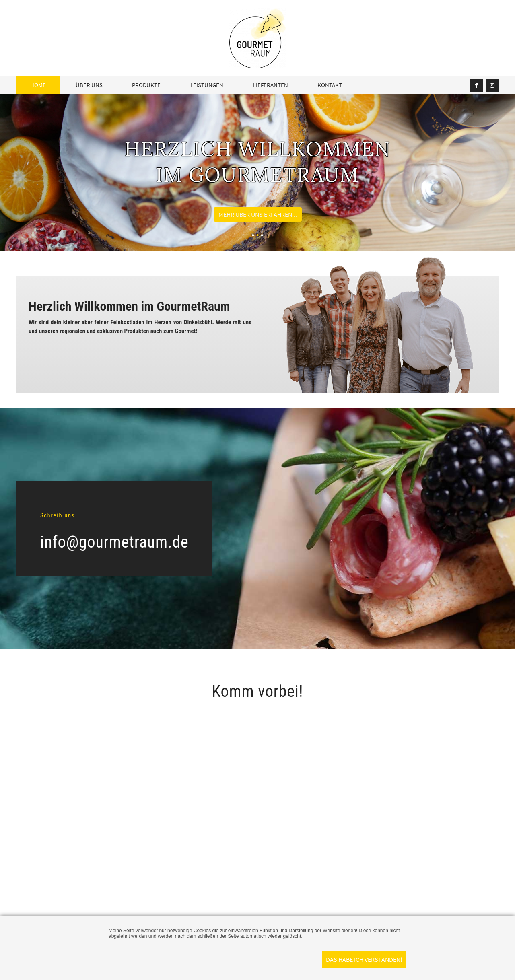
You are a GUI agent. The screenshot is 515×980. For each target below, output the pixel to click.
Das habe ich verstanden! (364, 959)
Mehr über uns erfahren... (258, 214)
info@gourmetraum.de (114, 542)
